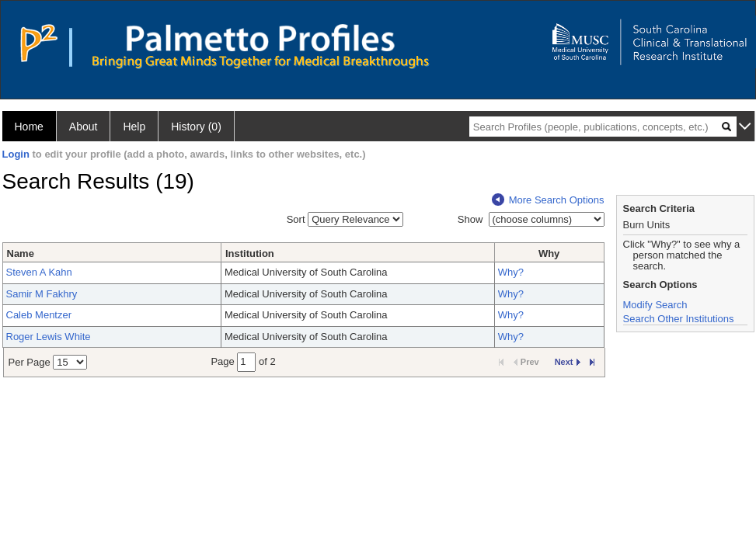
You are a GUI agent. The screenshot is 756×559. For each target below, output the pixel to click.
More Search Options (548, 200)
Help (134, 127)
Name (21, 253)
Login (16, 154)
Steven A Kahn (39, 272)
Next (568, 362)
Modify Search (655, 305)
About (84, 127)
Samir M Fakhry (42, 294)
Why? (511, 272)
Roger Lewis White (49, 337)
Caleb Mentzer (39, 315)
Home (29, 127)
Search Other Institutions (679, 319)
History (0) (196, 127)
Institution (250, 253)
